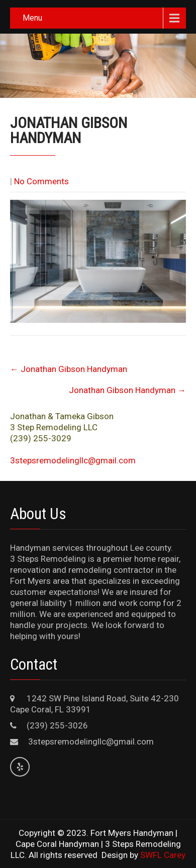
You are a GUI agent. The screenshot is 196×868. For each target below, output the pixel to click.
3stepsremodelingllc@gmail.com (73, 460)
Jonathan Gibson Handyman (69, 369)
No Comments (41, 181)
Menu (32, 18)
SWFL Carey (163, 855)
